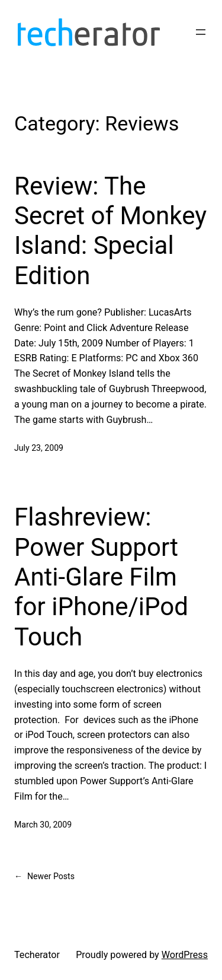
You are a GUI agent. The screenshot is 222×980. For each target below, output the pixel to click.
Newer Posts (44, 876)
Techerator (37, 955)
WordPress (185, 955)
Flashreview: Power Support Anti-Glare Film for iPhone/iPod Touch (101, 577)
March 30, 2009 (43, 825)
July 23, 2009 (39, 448)
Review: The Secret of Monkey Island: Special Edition (110, 231)
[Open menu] (201, 32)
